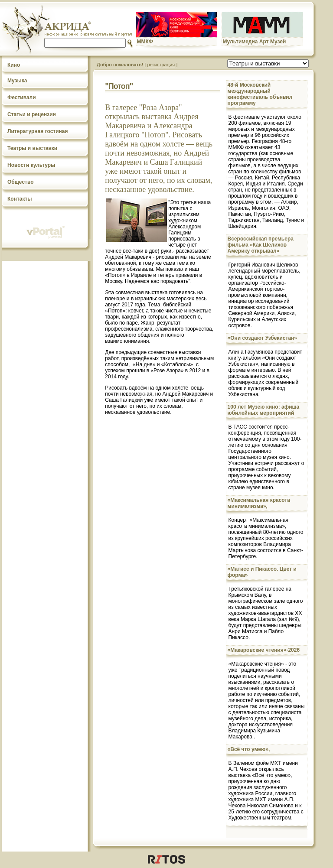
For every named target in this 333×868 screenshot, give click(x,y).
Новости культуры (31, 165)
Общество (21, 182)
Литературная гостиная (38, 131)
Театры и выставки (32, 148)
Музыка (17, 81)
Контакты (20, 199)
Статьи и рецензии (32, 114)
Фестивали (22, 98)
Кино (14, 65)
